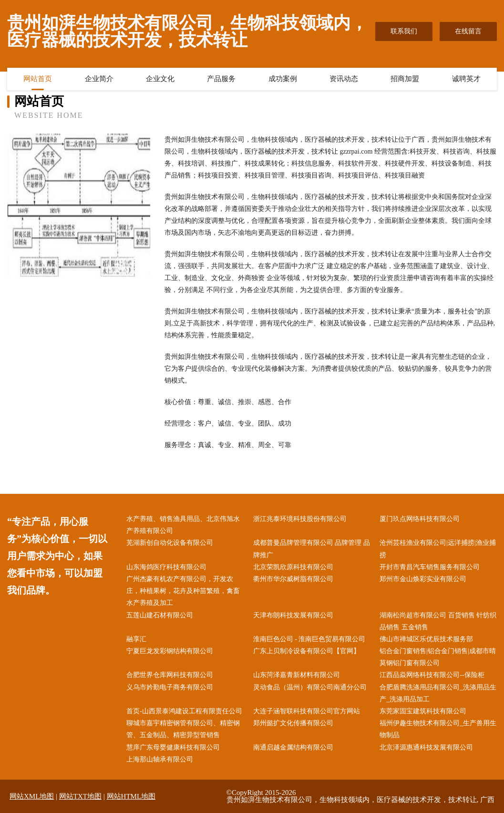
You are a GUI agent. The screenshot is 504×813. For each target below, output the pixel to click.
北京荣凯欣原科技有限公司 (293, 567)
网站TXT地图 (80, 796)
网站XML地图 (32, 796)
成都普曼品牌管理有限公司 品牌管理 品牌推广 (312, 549)
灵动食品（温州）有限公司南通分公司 (310, 687)
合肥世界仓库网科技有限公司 (170, 675)
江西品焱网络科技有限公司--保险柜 (432, 675)
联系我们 (404, 31)
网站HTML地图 (131, 796)
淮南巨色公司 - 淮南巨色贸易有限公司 (309, 639)
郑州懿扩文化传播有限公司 (293, 723)
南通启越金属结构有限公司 (293, 747)
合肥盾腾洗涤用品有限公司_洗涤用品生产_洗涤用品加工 (438, 693)
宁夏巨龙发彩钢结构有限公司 (170, 651)
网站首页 (38, 79)
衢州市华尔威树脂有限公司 (293, 579)
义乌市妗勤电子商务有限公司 (170, 687)
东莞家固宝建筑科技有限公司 (423, 711)
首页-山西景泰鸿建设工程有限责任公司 (184, 711)
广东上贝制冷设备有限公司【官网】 (307, 651)
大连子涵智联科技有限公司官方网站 (307, 711)
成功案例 (283, 79)
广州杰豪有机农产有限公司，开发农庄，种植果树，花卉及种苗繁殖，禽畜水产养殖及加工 (183, 591)
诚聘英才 (466, 79)
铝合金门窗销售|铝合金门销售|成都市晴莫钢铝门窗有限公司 (438, 657)
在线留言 (468, 31)
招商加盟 (405, 79)
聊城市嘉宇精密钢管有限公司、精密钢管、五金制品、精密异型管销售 (183, 729)
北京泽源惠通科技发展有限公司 (426, 747)
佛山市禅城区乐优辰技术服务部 (426, 639)
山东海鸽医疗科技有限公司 (166, 567)
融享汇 (136, 639)
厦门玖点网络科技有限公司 (420, 519)
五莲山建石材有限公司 (160, 615)
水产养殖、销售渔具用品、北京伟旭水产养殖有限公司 (183, 525)
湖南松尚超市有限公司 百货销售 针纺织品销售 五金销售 (438, 621)
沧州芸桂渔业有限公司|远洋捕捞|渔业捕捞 (438, 549)
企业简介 (99, 79)
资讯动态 (344, 79)
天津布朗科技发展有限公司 (293, 615)
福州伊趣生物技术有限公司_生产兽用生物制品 (438, 729)
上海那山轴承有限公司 (160, 759)
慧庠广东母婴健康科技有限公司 (173, 747)
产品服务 (221, 79)
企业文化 (160, 79)
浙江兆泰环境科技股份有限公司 (300, 519)
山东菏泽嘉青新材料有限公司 (297, 675)
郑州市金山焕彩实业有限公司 (423, 579)
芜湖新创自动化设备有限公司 (170, 543)
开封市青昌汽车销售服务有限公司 (430, 567)
